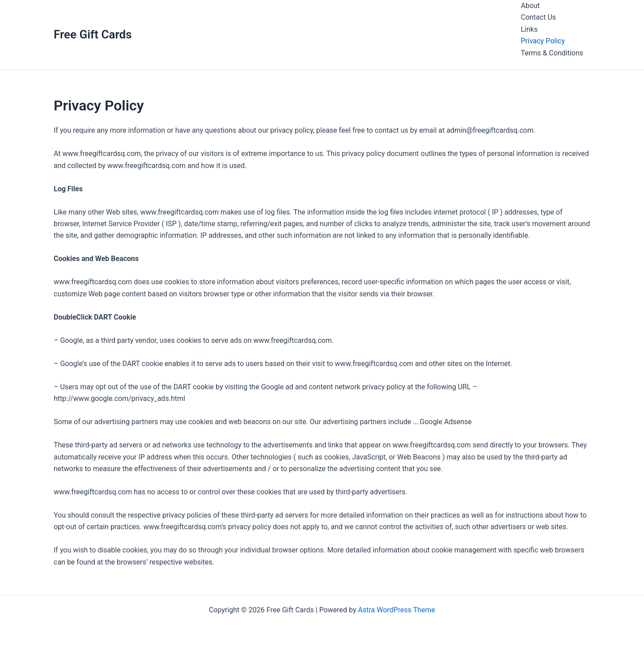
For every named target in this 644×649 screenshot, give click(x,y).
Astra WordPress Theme (397, 610)
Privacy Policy (543, 41)
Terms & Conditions (552, 53)
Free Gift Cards (93, 34)
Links (530, 29)
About (531, 6)
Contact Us (539, 17)
